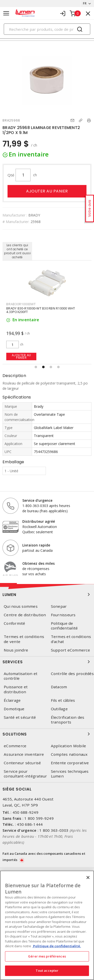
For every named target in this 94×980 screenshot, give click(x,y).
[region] (47, 925)
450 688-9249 (25, 812)
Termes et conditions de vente (24, 639)
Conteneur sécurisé (22, 763)
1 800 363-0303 (54, 830)
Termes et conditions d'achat (71, 639)
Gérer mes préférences (47, 956)
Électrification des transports (68, 720)
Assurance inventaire (24, 754)
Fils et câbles (63, 700)
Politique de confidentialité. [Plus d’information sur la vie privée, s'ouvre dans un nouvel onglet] (57, 946)
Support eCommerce (70, 650)
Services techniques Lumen (70, 774)
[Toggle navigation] (6, 13)
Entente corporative (70, 763)
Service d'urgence (37, 500)
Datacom (59, 687)
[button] (36, 367)
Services (47, 662)
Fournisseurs (63, 615)
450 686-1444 (30, 824)
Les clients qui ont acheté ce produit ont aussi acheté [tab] (17, 251)
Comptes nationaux (69, 754)
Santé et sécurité (20, 717)
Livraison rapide (36, 545)
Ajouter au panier (47, 191)
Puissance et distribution (16, 689)
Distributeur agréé (39, 521)
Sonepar (59, 606)
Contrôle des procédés (72, 674)
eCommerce (15, 746)
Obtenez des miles (38, 563)
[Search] (47, 29)
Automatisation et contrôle (21, 676)
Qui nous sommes (21, 606)
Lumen (47, 594)
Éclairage (12, 700)
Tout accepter (47, 970)
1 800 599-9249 (39, 818)
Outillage (59, 709)
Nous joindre (16, 650)
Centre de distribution (25, 615)
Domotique (14, 709)
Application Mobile (69, 746)
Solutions (47, 734)
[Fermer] (88, 877)
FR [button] (85, 3)
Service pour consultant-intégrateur (25, 774)
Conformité (15, 623)
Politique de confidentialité (64, 626)
